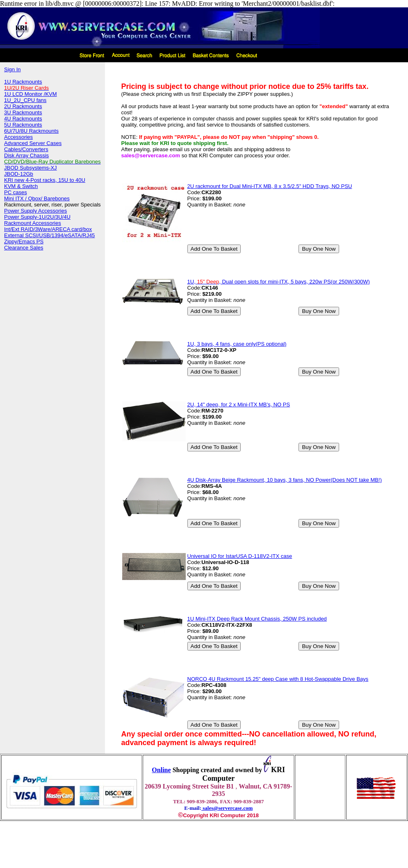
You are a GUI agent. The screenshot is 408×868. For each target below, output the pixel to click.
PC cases (16, 192)
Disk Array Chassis (26, 155)
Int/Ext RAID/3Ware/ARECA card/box (48, 229)
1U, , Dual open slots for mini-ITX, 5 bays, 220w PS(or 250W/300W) (279, 282)
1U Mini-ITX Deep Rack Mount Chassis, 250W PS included (257, 619)
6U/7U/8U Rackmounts (31, 131)
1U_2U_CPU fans (25, 100)
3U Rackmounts (23, 112)
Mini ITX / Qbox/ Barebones (37, 198)
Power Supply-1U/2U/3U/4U (37, 217)
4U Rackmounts (23, 119)
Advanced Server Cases (33, 143)
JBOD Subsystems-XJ (31, 168)
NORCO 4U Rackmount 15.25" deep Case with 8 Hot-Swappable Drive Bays (278, 679)
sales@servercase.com (227, 808)
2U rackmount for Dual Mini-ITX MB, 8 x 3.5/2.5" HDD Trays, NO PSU (270, 186)
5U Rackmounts (23, 125)
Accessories (18, 137)
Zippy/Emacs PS (24, 241)
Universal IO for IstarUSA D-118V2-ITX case (240, 556)
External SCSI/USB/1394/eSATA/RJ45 (49, 235)
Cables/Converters (26, 149)
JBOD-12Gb (19, 174)
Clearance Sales (24, 248)
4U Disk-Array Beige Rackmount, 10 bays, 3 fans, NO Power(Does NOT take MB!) (285, 480)
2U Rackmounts (23, 106)
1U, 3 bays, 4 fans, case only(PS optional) (237, 344)
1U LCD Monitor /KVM (31, 94)
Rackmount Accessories (33, 223)
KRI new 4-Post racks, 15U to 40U (45, 180)
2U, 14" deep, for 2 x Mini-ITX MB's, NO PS (239, 405)
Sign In (12, 69)
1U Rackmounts (23, 82)
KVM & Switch (21, 186)
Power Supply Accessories (35, 211)
